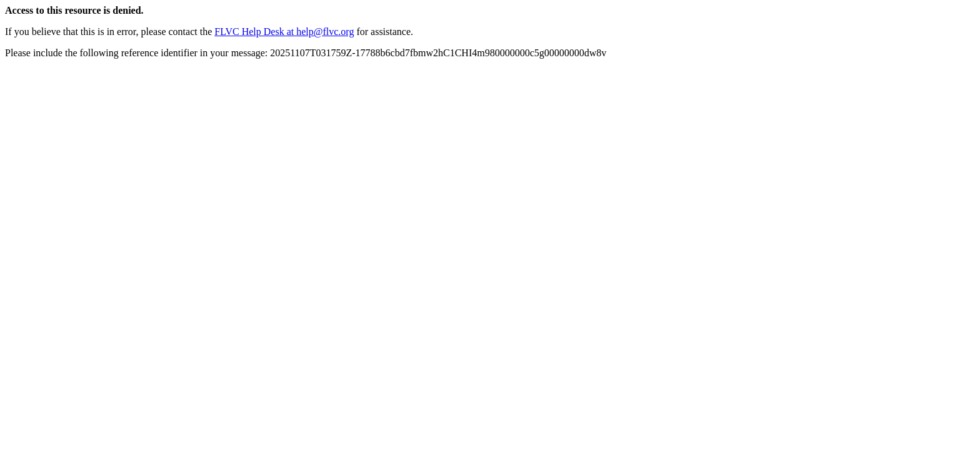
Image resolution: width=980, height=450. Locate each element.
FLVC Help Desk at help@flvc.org (284, 32)
